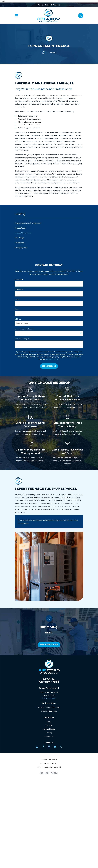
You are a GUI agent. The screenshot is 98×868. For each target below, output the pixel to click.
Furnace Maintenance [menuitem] (23, 233)
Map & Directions (49, 698)
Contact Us (49, 736)
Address (18, 319)
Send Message (49, 366)
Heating (49, 733)
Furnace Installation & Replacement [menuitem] (28, 223)
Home (49, 722)
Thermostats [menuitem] (19, 243)
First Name (19, 279)
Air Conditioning (49, 729)
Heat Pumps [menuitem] (19, 238)
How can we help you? (23, 339)
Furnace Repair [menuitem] (20, 228)
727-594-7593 (49, 682)
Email (17, 309)
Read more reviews (49, 645)
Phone (17, 299)
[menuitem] (40, 767)
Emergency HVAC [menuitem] (21, 248)
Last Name (19, 289)
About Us (49, 725)
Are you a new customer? (24, 329)
